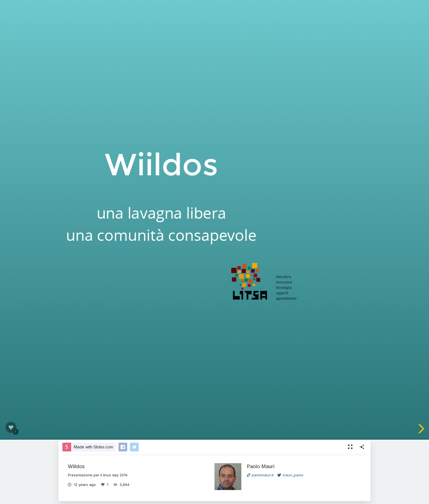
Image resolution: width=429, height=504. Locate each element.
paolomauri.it (260, 475)
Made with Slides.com (93, 447)
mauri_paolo (290, 475)
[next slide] (421, 429)
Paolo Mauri (261, 466)
